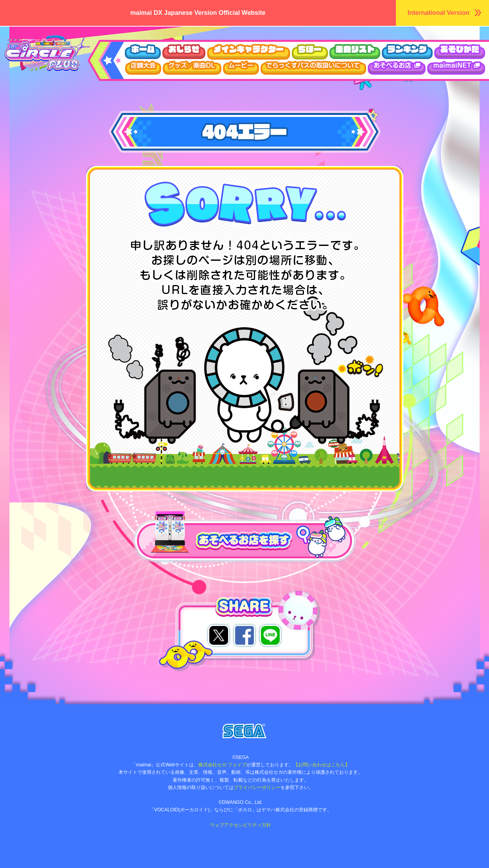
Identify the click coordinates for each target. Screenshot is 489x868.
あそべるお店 (397, 68)
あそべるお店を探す (160, 516)
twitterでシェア (219, 635)
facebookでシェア (244, 635)
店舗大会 (143, 68)
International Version (439, 13)
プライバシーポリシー (257, 787)
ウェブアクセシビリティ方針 (241, 825)
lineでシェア (270, 635)
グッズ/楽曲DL (192, 68)
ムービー (241, 68)
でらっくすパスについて (313, 68)
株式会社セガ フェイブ (222, 765)
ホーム (143, 52)
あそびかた (460, 52)
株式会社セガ (244, 731)
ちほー (310, 52)
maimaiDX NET (456, 68)
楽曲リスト (355, 52)
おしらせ (184, 52)
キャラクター (249, 52)
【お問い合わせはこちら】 (322, 765)
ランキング (407, 52)
